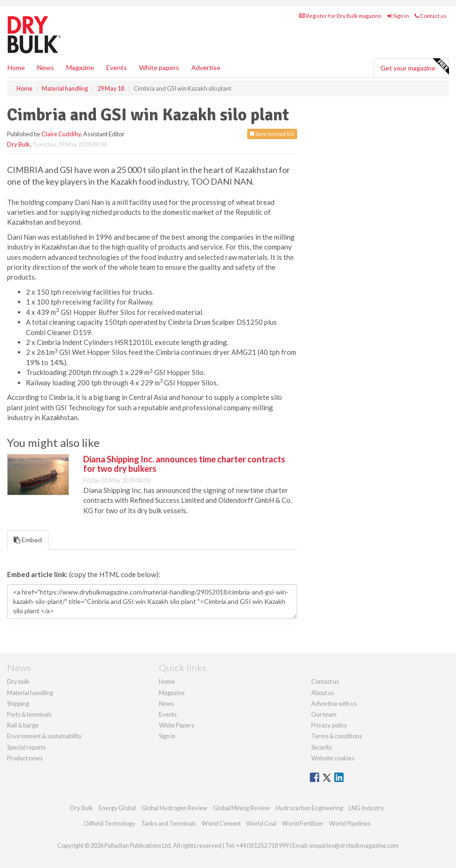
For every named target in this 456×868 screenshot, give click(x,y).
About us (323, 693)
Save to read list (272, 134)
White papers (159, 67)
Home (16, 67)
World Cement (221, 823)
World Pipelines (350, 823)
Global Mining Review (241, 808)
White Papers (177, 725)
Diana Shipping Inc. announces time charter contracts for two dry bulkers (184, 464)
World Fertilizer (303, 823)
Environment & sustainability (44, 736)
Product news (25, 758)
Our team (324, 714)
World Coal (261, 823)
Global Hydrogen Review (174, 808)
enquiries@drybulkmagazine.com (354, 845)
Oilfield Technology (110, 823)
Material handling (30, 693)
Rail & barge (23, 725)
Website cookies (333, 758)
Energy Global (117, 808)
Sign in (398, 16)
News (166, 704)
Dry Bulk (19, 144)
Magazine (80, 67)
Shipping (18, 704)
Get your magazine (414, 67)
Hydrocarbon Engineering (309, 808)
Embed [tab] (28, 540)
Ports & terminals (29, 714)
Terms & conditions (337, 736)
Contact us (431, 16)
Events (117, 67)
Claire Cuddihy (61, 134)
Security (322, 747)
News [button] (46, 67)
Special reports (26, 747)
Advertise (206, 67)
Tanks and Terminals (169, 823)
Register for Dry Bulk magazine (340, 16)
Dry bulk (18, 681)
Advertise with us (334, 704)
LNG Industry (366, 808)
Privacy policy (329, 725)
